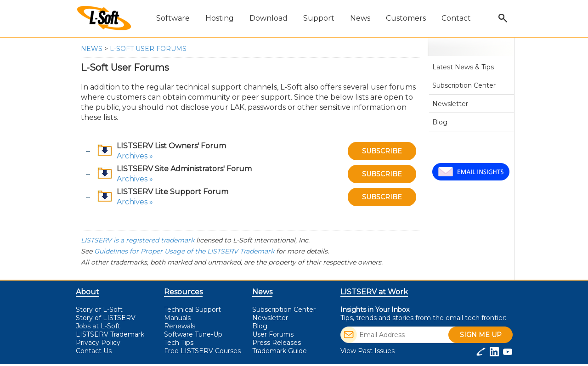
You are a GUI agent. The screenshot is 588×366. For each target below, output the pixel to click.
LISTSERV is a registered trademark (138, 240)
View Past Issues (367, 351)
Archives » (135, 156)
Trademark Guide (280, 351)
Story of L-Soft (99, 310)
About (88, 292)
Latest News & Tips (463, 67)
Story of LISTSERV (106, 318)
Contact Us (94, 351)
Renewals (180, 326)
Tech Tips (179, 343)
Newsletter (450, 104)
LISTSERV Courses (202, 351)
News (92, 49)
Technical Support (192, 310)
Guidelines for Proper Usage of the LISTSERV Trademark (184, 251)
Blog (440, 122)
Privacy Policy (98, 343)
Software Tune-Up (193, 334)
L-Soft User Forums (148, 49)
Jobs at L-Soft (98, 326)
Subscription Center (464, 85)
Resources (183, 292)
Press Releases (277, 343)
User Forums (453, 140)
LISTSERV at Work (374, 292)
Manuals (177, 318)
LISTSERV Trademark (110, 334)
